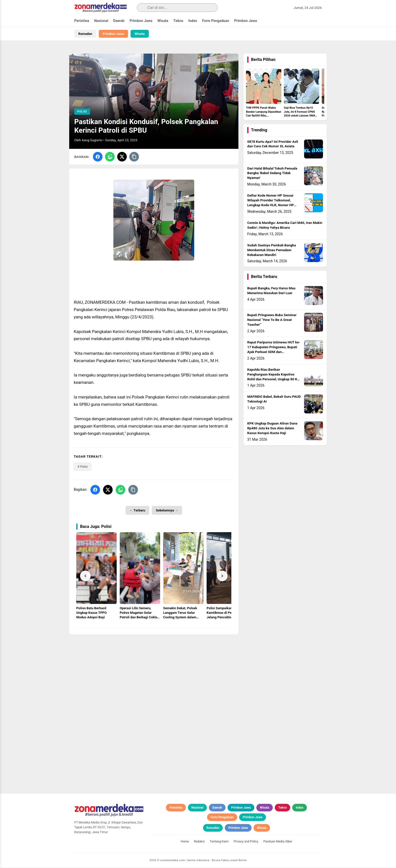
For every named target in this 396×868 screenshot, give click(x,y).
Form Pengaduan (216, 21)
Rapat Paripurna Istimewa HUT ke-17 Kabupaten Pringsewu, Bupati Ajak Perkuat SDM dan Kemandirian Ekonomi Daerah (274, 350)
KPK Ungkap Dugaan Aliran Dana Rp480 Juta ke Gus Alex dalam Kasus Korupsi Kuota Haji (272, 429)
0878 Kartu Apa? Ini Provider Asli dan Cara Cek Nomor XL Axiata (273, 145)
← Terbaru (137, 511)
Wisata (163, 21)
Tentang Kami (219, 842)
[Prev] (85, 577)
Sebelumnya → (167, 511)
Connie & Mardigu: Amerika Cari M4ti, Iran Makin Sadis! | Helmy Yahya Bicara (285, 226)
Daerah (119, 21)
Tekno (178, 21)
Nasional (101, 21)
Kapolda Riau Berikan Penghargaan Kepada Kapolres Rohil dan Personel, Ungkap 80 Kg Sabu (273, 377)
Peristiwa (82, 21)
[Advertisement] (154, 670)
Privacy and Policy (246, 842)
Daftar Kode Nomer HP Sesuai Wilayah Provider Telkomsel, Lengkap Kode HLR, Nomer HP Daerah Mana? (270, 204)
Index (193, 21)
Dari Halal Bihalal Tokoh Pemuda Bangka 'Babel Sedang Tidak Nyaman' (272, 174)
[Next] (222, 577)
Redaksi (199, 842)
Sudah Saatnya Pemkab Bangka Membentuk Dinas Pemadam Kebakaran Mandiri (272, 251)
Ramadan (85, 34)
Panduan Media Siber (278, 842)
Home (185, 842)
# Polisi (83, 467)
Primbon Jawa (141, 21)
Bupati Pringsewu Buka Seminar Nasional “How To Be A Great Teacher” (272, 321)
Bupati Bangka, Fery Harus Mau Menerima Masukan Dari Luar (271, 291)
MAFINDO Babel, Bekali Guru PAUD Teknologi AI (274, 400)
